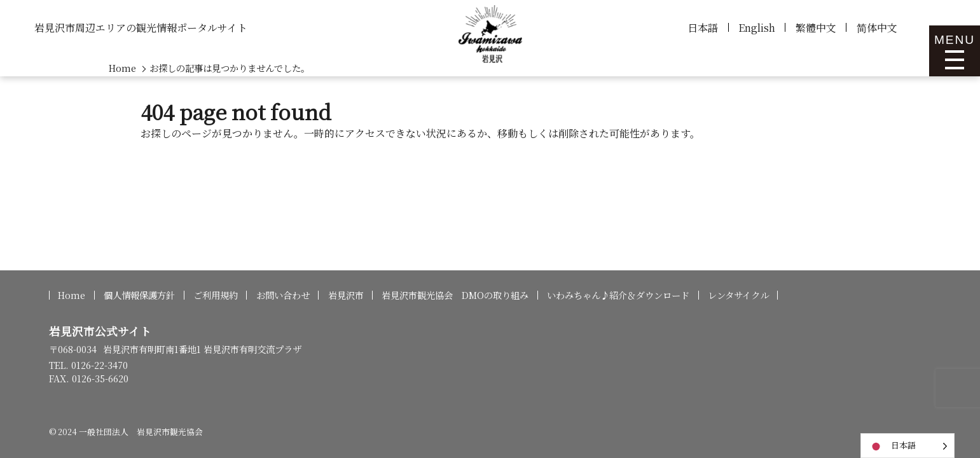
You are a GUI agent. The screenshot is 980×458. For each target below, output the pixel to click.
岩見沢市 (346, 295)
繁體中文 (816, 28)
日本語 (703, 28)
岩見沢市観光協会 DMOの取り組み (455, 295)
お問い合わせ (283, 295)
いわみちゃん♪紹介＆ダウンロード (618, 295)
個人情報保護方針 (139, 295)
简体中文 (877, 28)
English (757, 28)
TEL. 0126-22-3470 (88, 365)
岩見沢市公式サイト (100, 331)
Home (72, 295)
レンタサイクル (738, 295)
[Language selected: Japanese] (908, 446)
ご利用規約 (216, 295)
